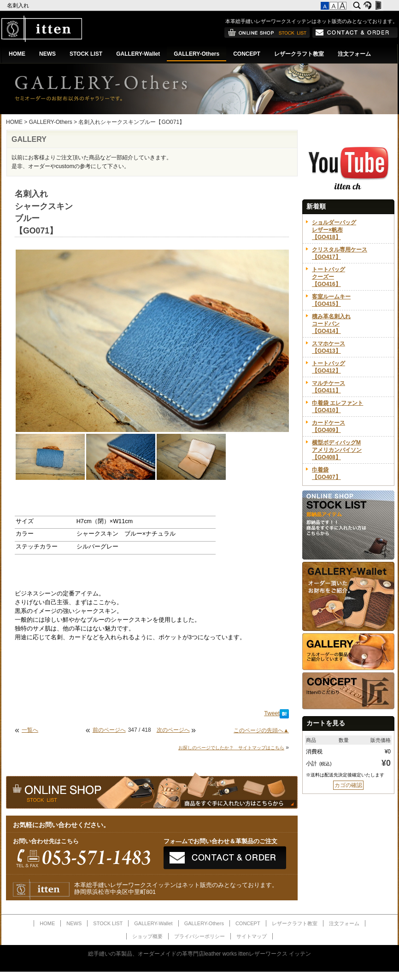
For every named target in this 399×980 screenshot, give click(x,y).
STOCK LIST (86, 54)
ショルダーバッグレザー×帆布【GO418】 (334, 230)
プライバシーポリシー (199, 936)
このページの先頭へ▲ (261, 730)
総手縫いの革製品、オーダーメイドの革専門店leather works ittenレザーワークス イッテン (200, 954)
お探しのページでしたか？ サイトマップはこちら (231, 748)
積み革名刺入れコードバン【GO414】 (331, 324)
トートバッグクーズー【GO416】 (329, 277)
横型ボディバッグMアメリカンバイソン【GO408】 (337, 450)
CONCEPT (247, 54)
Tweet (272, 713)
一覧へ (30, 730)
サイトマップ (252, 936)
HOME (17, 54)
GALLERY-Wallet (138, 54)
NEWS (47, 54)
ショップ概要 (147, 936)
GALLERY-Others (197, 54)
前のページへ (109, 730)
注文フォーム (354, 54)
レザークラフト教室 (299, 54)
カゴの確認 (348, 785)
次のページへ (173, 730)
